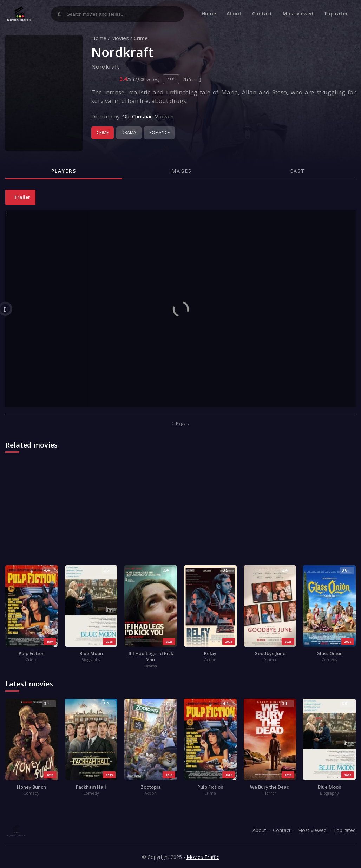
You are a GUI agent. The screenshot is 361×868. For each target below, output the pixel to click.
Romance (159, 133)
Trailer (21, 197)
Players (64, 171)
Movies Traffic (203, 857)
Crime (141, 38)
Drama (129, 133)
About (234, 14)
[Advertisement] (180, 513)
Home (209, 14)
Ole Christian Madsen (148, 116)
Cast (297, 171)
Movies (120, 38)
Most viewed (298, 14)
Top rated (336, 14)
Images (180, 171)
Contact (262, 14)
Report (180, 423)
